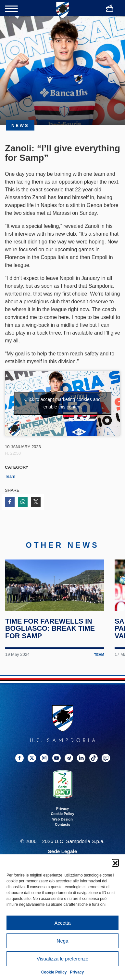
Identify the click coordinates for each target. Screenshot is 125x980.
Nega (63, 941)
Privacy (77, 972)
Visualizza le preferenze (62, 959)
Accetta (62, 923)
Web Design (62, 825)
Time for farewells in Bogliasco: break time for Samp (50, 634)
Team (10, 476)
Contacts (62, 830)
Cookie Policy (54, 972)
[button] (115, 863)
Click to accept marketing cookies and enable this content (62, 403)
